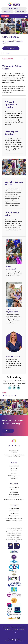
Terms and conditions (19, 629)
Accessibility (22, 627)
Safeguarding (7, 11)
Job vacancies (14, 468)
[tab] (5, 53)
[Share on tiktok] (9, 446)
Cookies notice (8, 629)
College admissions (14, 511)
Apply (5, 16)
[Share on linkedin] (16, 446)
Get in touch (11, 48)
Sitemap (14, 632)
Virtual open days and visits (12, 311)
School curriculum (10, 268)
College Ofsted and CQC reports (14, 518)
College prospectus (14, 516)
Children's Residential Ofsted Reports (14, 499)
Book (8, 431)
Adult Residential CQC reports (14, 521)
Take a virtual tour (14, 466)
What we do (6, 627)
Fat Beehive (20, 641)
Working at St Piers (14, 8)
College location (14, 513)
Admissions (14, 490)
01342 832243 (14, 452)
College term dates (14, 509)
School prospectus (14, 495)
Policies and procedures (14, 476)
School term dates (14, 487)
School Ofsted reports (14, 497)
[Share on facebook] (10, 388)
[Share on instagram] (14, 388)
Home (8, 53)
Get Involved (21, 11)
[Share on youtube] (18, 388)
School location (14, 492)
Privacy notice (14, 627)
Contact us (14, 471)
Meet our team (12, 356)
